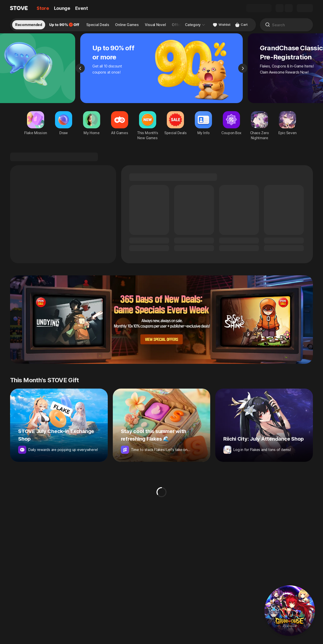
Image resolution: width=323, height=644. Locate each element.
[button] (290, 611)
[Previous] (80, 72)
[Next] (243, 72)
